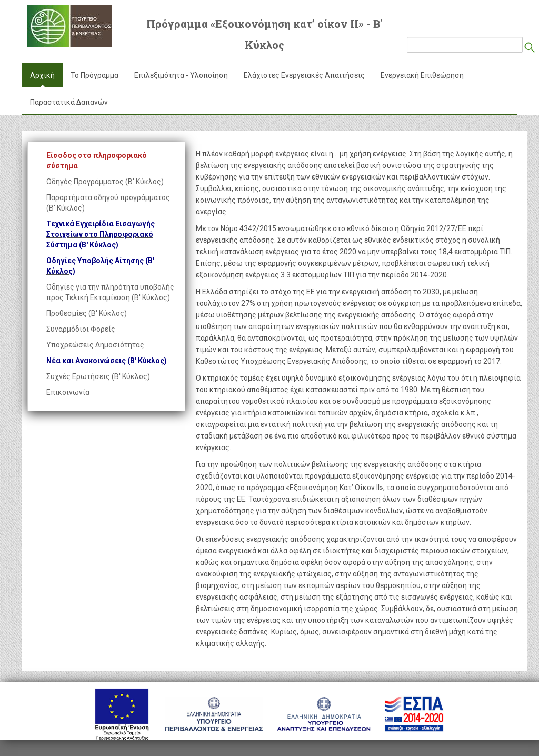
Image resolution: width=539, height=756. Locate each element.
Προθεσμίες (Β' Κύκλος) (87, 313)
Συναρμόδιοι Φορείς (81, 329)
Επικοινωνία (68, 392)
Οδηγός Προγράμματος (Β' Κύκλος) (105, 182)
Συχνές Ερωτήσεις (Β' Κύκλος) (98, 376)
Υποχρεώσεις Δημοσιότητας (95, 345)
